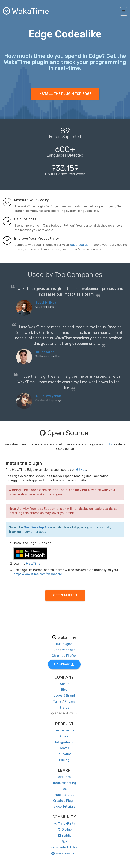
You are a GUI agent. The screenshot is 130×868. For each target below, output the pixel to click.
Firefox (71, 656)
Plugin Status (64, 795)
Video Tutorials (64, 806)
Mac (56, 650)
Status (64, 707)
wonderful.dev (64, 847)
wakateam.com (64, 853)
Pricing (64, 760)
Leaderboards (64, 730)
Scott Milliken (46, 303)
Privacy (70, 702)
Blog (64, 690)
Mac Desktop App (37, 527)
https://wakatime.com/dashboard (38, 574)
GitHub (108, 444)
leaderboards (79, 245)
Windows (69, 650)
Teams (64, 748)
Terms (57, 702)
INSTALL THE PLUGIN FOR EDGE (65, 94)
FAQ (64, 789)
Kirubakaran (45, 352)
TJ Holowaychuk (48, 396)
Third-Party (64, 824)
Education (64, 754)
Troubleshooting (64, 783)
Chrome (58, 656)
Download (64, 664)
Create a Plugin (64, 801)
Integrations (64, 742)
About (64, 684)
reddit (64, 835)
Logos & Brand (64, 696)
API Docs (64, 777)
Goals (64, 736)
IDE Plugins (64, 644)
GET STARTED (65, 595)
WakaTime (33, 564)
